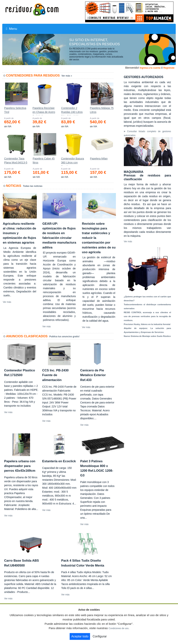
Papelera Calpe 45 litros (44, 161)
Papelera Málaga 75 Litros (102, 110)
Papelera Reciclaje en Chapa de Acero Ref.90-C (44, 111)
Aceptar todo (80, 636)
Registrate (169, 68)
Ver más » (67, 76)
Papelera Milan (99, 159)
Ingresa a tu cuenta (150, 68)
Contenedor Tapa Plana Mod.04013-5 (16, 161)
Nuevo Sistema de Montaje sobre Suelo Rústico (147, 336)
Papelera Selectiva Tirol (15, 110)
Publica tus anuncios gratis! (64, 337)
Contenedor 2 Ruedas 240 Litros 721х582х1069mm (72, 111)
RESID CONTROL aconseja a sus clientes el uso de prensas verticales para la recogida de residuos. (147, 316)
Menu (12, 29)
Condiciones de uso (118, 628)
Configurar (100, 636)
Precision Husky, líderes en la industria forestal (147, 324)
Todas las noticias (33, 186)
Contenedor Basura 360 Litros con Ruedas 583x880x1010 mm (72, 161)
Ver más (7, 302)
